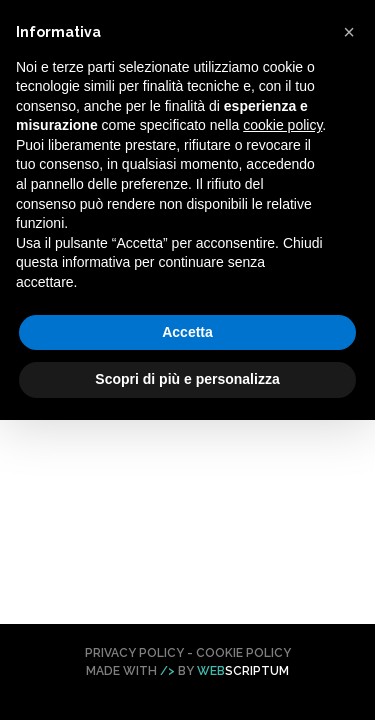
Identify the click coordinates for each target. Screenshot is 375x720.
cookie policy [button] (282, 125)
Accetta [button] (187, 332)
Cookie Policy (243, 653)
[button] (349, 32)
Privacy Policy (134, 653)
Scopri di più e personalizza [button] (187, 379)
